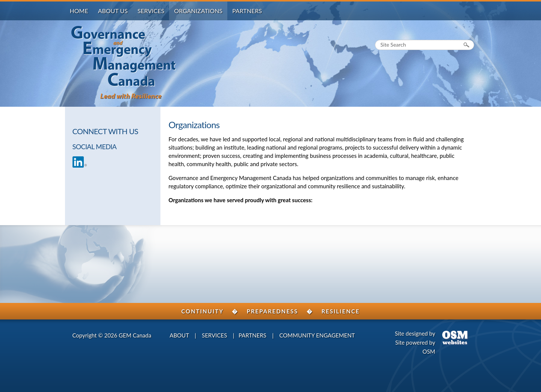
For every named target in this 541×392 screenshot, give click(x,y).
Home (79, 11)
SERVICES (214, 335)
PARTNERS (252, 335)
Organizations (198, 11)
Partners (247, 11)
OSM (429, 351)
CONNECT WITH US (105, 131)
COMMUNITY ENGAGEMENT (317, 335)
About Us (113, 11)
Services (151, 11)
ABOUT (179, 335)
